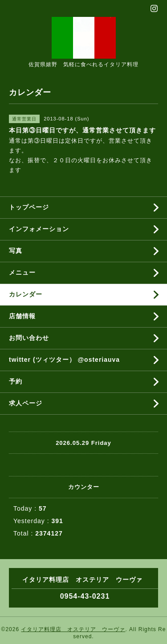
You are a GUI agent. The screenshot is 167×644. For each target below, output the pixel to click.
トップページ (29, 207)
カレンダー (26, 294)
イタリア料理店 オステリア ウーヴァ (73, 629)
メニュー (22, 272)
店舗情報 (22, 316)
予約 (16, 381)
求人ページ (26, 403)
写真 (16, 251)
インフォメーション (39, 229)
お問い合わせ (29, 338)
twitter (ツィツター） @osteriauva (64, 360)
